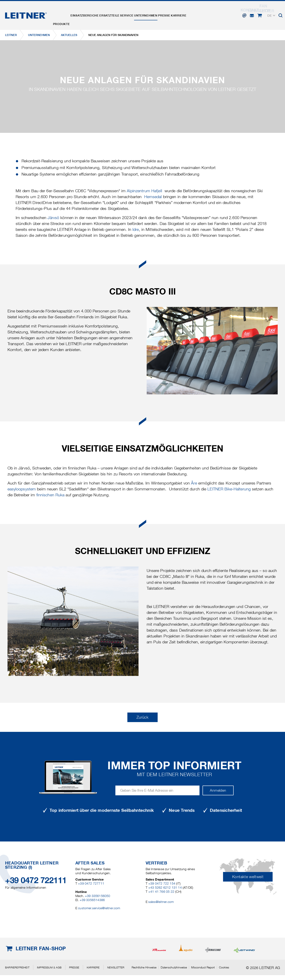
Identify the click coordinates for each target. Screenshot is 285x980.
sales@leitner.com (161, 902)
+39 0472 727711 (91, 883)
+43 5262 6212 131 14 (165, 888)
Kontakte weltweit (248, 877)
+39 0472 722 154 (162, 883)
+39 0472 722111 (36, 880)
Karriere (203, 13)
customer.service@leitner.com (99, 908)
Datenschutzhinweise (174, 967)
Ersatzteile (119, 13)
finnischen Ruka (50, 495)
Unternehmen (162, 13)
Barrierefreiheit (17, 967)
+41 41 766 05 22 (161, 892)
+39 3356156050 (98, 896)
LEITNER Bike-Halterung (229, 489)
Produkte (63, 13)
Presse (185, 13)
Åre (194, 483)
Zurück (142, 717)
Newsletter (116, 967)
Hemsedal (154, 197)
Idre (136, 229)
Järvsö (53, 218)
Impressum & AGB (49, 967)
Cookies (224, 967)
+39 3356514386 (92, 900)
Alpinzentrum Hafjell (144, 191)
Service (140, 13)
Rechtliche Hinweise (144, 967)
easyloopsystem (22, 489)
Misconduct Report (203, 967)
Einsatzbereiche (90, 13)
